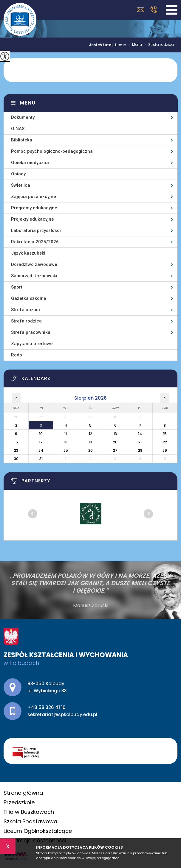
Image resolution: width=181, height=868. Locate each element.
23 (16, 450)
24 (41, 450)
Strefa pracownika (31, 332)
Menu (134, 45)
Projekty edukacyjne (33, 219)
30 (16, 459)
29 (165, 450)
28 (140, 450)
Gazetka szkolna (29, 298)
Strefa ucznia (25, 310)
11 (66, 434)
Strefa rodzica (158, 45)
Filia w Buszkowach (29, 812)
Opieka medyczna (30, 163)
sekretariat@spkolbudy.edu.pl (141, 10)
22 (165, 442)
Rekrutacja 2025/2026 (35, 242)
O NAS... (20, 129)
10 (41, 434)
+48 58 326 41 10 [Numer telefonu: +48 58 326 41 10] (47, 707)
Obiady (18, 174)
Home (120, 45)
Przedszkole (19, 802)
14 (140, 434)
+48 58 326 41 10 (154, 10)
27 (115, 450)
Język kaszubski (28, 253)
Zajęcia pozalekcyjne (34, 197)
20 (115, 442)
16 (16, 442)
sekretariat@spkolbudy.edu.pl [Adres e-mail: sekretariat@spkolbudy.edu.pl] (62, 714)
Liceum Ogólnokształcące (38, 831)
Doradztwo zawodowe (34, 264)
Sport (17, 287)
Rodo (17, 355)
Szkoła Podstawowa (30, 821)
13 (115, 434)
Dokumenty (23, 117)
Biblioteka (22, 140)
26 (90, 450)
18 (66, 442)
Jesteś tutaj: (102, 45)
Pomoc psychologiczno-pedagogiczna (52, 151)
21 (140, 442)
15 (165, 434)
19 (90, 442)
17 (41, 442)
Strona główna (23, 793)
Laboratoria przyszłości (36, 230)
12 (90, 434)
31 (41, 459)
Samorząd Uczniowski (34, 276)
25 (66, 450)
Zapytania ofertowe (32, 344)
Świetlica (21, 185)
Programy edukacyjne (34, 208)
